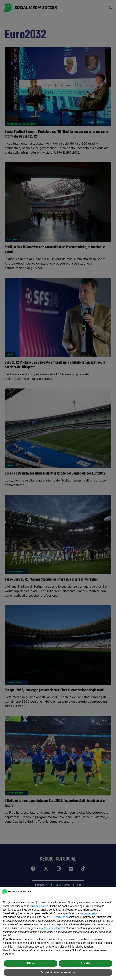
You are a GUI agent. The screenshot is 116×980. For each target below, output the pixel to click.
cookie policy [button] (90, 913)
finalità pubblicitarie (50, 928)
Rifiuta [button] (31, 963)
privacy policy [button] (38, 906)
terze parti (62, 917)
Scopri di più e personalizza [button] (58, 972)
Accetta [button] (86, 963)
